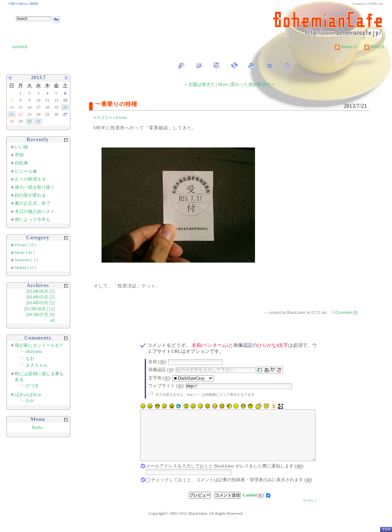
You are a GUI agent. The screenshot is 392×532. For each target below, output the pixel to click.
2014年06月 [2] (40, 291)
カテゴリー (103, 118)
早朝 (19, 155)
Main (223, 84)
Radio (37, 427)
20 (65, 107)
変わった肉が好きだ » (253, 84)
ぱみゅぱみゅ (28, 395)
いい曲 (21, 147)
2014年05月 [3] (40, 297)
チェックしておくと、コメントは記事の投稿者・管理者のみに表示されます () (232, 489)
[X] (305, 510)
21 (12, 114)
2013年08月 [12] (39, 309)
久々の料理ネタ (30, 179)
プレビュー (200, 505)
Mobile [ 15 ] (25, 268)
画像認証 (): (161, 370)
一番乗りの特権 (116, 104)
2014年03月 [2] (40, 303)
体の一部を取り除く (35, 187)
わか (30, 401)
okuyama (34, 351)
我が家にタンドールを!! (38, 345)
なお (30, 358)
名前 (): (158, 362)
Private (121, 118)
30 (30, 121)
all (52, 320)
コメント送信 (227, 505)
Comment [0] (346, 313)
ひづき (32, 386)
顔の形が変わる (30, 195)
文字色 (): (160, 378)
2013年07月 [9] (40, 315)
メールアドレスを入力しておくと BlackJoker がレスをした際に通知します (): (225, 476)
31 (38, 121)
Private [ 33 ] (25, 245)
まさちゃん (37, 365)
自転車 (21, 163)
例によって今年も (33, 220)
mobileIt (20, 47)
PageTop (386, 529)
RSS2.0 (374, 47)
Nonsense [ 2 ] (26, 260)
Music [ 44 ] (25, 253)
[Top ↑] (312, 510)
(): (254, 505)
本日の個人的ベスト (35, 212)
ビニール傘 (26, 171)
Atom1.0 (346, 47)
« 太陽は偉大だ (200, 84)
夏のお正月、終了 (33, 203)
